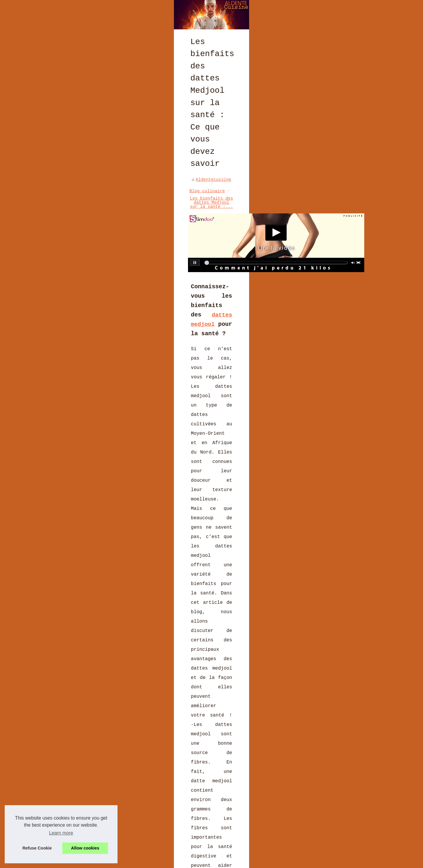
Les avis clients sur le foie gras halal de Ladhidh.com (143, 768)
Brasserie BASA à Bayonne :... (337, 197)
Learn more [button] (61, 833)
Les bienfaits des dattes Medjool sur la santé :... (191, 218)
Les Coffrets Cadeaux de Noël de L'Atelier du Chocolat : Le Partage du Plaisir (162, 841)
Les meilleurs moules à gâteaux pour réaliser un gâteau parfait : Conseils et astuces (88, 701)
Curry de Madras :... (332, 213)
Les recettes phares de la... (335, 306)
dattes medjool (200, 298)
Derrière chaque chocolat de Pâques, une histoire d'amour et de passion (164, 799)
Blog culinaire (102, 218)
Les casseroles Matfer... (337, 274)
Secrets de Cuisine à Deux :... (339, 245)
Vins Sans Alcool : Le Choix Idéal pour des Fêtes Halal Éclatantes (157, 829)
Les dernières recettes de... (335, 166)
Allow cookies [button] (85, 848)
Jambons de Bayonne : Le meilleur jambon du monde (247, 698)
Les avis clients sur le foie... (336, 227)
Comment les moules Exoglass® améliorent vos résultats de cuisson (156, 819)
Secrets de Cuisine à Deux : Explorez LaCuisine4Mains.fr (145, 778)
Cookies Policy (164, 862)
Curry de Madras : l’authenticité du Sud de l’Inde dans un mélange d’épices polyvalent (157, 756)
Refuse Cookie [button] (37, 848)
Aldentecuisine (59, 218)
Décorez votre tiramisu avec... (335, 289)
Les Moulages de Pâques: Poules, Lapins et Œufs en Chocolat (148, 788)
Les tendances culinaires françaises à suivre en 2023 (141, 809)
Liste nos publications (119, 862)
